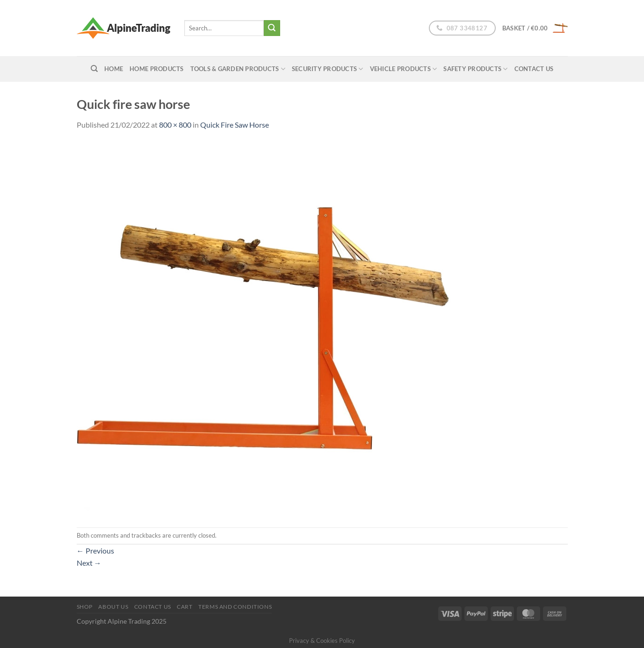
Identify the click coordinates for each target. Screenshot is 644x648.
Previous (95, 551)
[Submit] (272, 28)
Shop (85, 607)
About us (113, 607)
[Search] (94, 69)
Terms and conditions (235, 607)
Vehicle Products (404, 69)
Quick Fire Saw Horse (235, 125)
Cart (185, 607)
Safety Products (475, 69)
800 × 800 (175, 125)
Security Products (328, 69)
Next (89, 563)
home (114, 69)
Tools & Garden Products (238, 69)
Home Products (156, 69)
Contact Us (534, 69)
